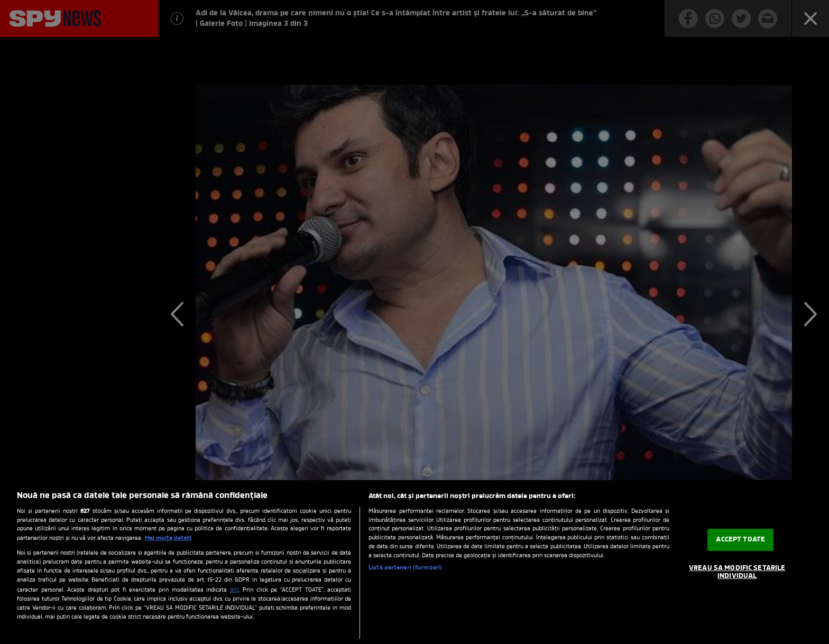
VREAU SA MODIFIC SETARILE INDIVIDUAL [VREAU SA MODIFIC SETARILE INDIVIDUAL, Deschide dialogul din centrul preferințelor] (737, 572)
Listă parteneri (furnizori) (405, 568)
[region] (414, 562)
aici (234, 590)
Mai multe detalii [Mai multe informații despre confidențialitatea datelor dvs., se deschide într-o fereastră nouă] (168, 538)
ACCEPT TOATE (740, 540)
